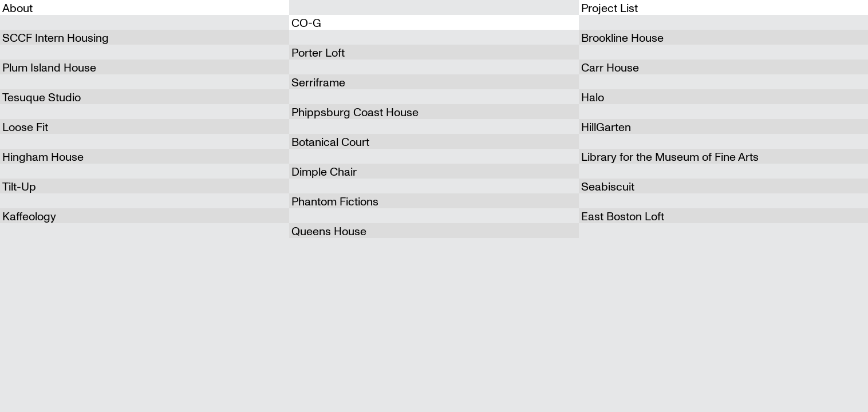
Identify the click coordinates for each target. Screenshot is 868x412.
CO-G (306, 22)
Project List (609, 7)
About (17, 7)
